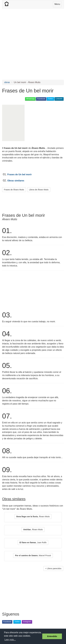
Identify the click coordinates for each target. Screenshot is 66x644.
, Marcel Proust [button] (33, 555)
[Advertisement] (33, 44)
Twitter (50, 99)
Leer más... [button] (10, 640)
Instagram (27, 622)
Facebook (41, 99)
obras (7, 82)
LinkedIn (59, 99)
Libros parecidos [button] (54, 568)
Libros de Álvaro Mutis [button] (39, 190)
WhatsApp (30, 99)
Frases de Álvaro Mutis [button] (14, 190)
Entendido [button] (52, 636)
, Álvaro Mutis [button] (33, 517)
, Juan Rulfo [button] (33, 542)
